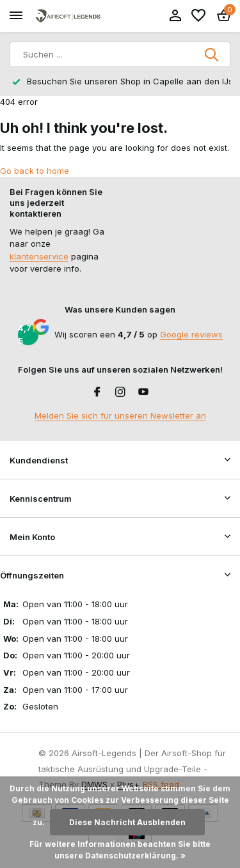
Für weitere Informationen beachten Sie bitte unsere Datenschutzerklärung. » (120, 850)
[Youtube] (143, 392)
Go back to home (35, 171)
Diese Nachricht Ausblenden (127, 822)
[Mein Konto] (175, 16)
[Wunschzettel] (198, 16)
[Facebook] (97, 392)
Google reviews (191, 334)
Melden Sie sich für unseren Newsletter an (120, 415)
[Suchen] (120, 54)
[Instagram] (120, 392)
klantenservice (39, 256)
